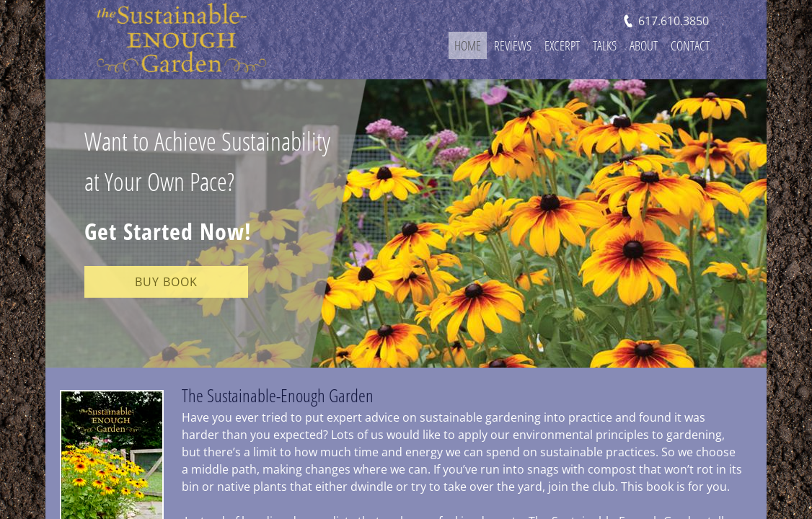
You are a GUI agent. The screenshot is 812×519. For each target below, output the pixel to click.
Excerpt (562, 45)
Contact (690, 45)
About (644, 45)
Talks (605, 45)
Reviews (513, 45)
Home (468, 45)
